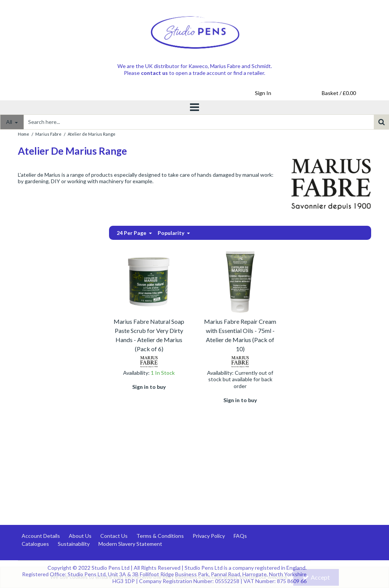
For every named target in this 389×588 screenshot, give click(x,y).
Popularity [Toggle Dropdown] (172, 233)
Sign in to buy (149, 387)
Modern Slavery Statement (130, 544)
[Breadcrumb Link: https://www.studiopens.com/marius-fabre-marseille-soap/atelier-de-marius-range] (92, 134)
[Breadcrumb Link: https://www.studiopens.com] (24, 134)
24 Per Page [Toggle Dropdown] (132, 233)
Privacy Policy (209, 536)
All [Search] (10, 122)
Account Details (41, 536)
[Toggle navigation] (195, 108)
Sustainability (74, 544)
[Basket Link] (339, 93)
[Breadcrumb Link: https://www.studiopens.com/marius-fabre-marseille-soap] (48, 134)
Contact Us (114, 536)
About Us (80, 536)
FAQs (240, 536)
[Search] (199, 122)
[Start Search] (381, 122)
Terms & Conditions (160, 536)
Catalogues (35, 544)
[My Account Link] (263, 93)
